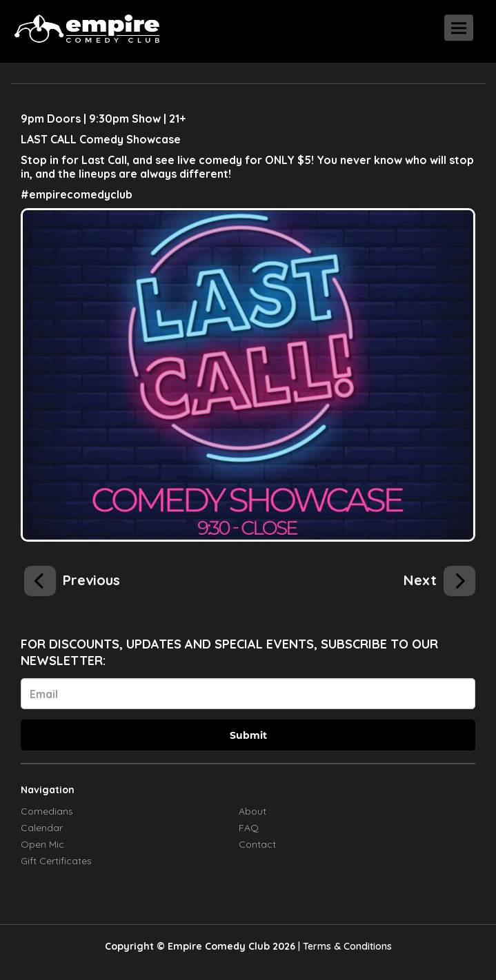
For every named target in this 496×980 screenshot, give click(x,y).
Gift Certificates (56, 861)
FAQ (249, 828)
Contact (257, 844)
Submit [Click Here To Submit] (248, 735)
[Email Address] (248, 694)
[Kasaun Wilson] (72, 578)
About (252, 811)
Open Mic (42, 844)
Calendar (42, 828)
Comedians (47, 811)
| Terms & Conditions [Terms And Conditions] (345, 946)
